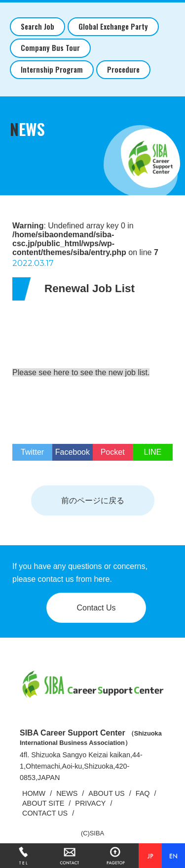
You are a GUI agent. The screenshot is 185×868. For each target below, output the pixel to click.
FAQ (143, 793)
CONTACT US (45, 813)
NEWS (67, 793)
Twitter (32, 452)
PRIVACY (90, 803)
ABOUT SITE (43, 803)
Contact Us (96, 608)
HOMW (34, 793)
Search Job (37, 26)
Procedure (123, 69)
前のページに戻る (93, 500)
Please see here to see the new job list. (81, 372)
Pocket (113, 452)
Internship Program (52, 69)
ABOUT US (106, 793)
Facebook (73, 452)
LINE (153, 452)
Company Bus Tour (50, 48)
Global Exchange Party (113, 26)
